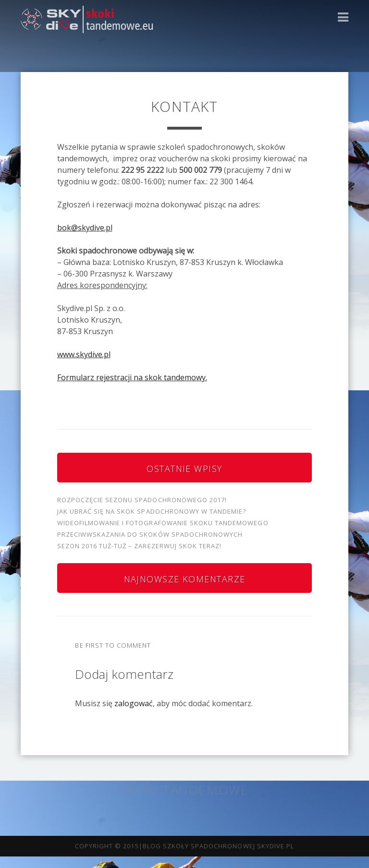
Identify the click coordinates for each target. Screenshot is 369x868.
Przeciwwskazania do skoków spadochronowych (150, 534)
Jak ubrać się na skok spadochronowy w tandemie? (152, 511)
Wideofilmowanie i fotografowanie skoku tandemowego (163, 523)
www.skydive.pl (84, 354)
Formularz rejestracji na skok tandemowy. (132, 377)
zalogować (134, 703)
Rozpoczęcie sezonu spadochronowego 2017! (142, 500)
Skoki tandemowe (184, 790)
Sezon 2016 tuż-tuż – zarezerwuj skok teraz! (140, 546)
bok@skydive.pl (85, 228)
